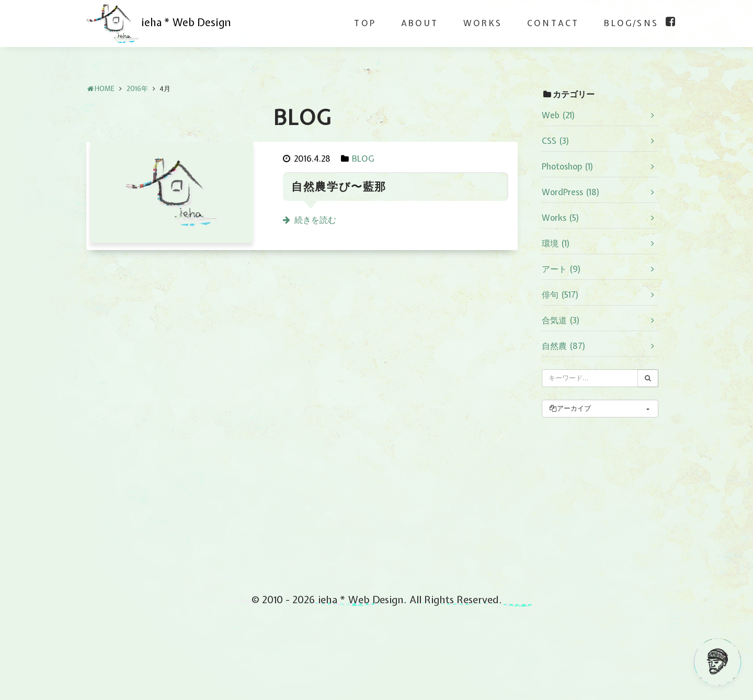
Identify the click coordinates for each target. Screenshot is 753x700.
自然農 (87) (564, 346)
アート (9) (561, 269)
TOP (365, 23)
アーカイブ (570, 408)
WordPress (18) (571, 192)
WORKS (483, 23)
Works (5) (561, 218)
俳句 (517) (560, 295)
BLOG (363, 159)
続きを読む (315, 220)
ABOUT (420, 23)
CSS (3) (556, 141)
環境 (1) (556, 243)
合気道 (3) (561, 320)
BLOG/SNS (631, 23)
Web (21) (558, 115)
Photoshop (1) (568, 166)
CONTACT (553, 23)
